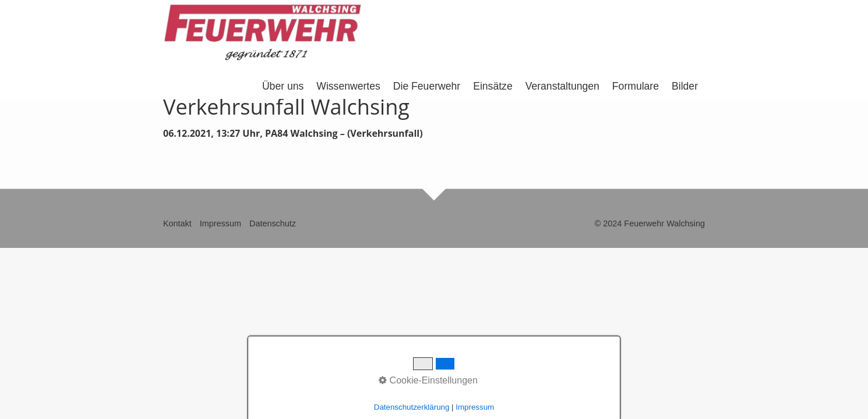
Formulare (636, 86)
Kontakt (177, 223)
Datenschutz (273, 223)
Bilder (685, 86)
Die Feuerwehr (427, 86)
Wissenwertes (348, 86)
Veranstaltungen (562, 86)
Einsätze (493, 86)
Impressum (220, 223)
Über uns (283, 86)
